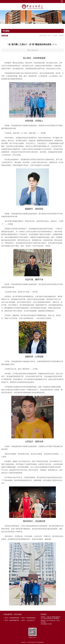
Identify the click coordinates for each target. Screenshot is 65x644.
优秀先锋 (61, 35)
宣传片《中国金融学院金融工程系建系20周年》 (11, 618)
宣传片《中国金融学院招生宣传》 (28, 618)
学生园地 (55, 35)
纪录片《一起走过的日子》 (28, 620)
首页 (50, 35)
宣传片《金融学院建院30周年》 (11, 621)
